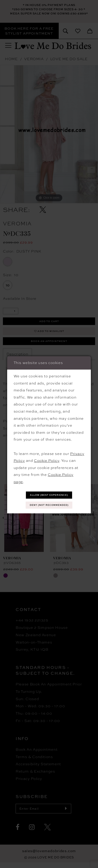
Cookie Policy (47, 460)
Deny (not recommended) (49, 506)
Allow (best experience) (49, 495)
